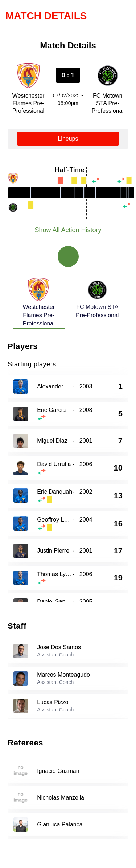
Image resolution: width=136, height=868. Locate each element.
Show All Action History (68, 230)
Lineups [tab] (68, 139)
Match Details (46, 16)
